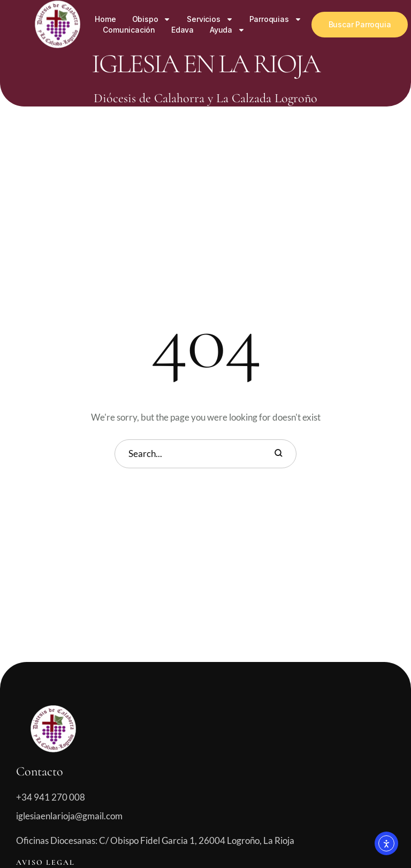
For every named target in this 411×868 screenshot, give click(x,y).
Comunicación (129, 30)
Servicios (210, 19)
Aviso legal (45, 862)
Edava (182, 30)
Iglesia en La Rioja (205, 64)
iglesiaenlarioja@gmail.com (69, 816)
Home (105, 19)
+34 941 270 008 (51, 797)
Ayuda (227, 30)
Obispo (152, 19)
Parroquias (276, 19)
